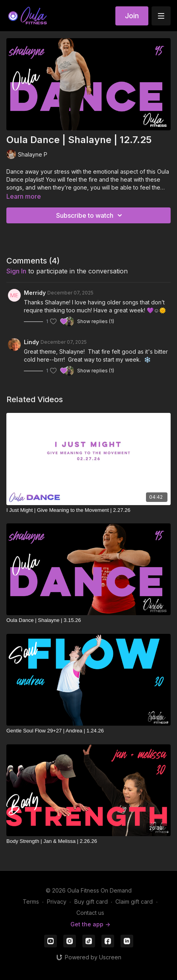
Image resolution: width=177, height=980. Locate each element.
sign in (16, 271)
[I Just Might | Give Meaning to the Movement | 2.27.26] (88, 510)
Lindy (31, 342)
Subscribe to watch (90, 215)
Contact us (90, 913)
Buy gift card (91, 902)
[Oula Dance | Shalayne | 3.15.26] (88, 620)
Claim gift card (134, 902)
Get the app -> (90, 924)
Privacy (57, 902)
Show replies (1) (96, 321)
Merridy (35, 293)
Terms (31, 902)
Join (132, 16)
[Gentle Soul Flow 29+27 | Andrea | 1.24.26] (88, 731)
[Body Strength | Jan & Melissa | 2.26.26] (88, 841)
